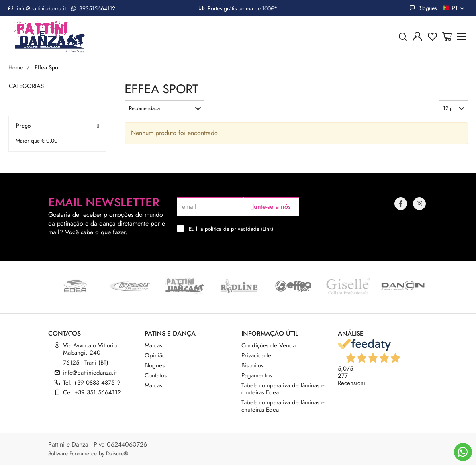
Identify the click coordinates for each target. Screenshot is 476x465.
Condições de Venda (268, 345)
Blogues (423, 8)
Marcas (153, 345)
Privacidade (256, 355)
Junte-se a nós (271, 207)
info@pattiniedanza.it (37, 8)
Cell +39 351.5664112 (92, 392)
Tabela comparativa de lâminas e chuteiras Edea (283, 389)
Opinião (155, 355)
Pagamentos (257, 375)
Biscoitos (252, 365)
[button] (165, 108)
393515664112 (93, 8)
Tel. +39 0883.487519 (92, 383)
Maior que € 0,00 (36, 141)
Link (267, 229)
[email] (210, 207)
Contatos (156, 375)
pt (459, 8)
